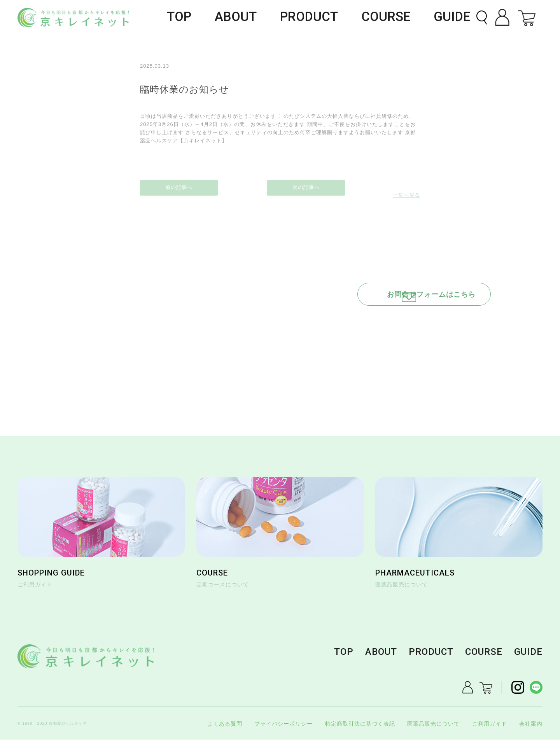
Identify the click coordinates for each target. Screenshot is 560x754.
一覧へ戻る (280, 183)
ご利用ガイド (490, 738)
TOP (234, 17)
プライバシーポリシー (283, 738)
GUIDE (457, 17)
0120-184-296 (387, 327)
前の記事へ (179, 183)
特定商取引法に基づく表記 (360, 738)
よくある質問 (225, 738)
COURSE (403, 17)
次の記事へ (381, 183)
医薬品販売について (433, 738)
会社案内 (531, 738)
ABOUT (282, 17)
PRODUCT (341, 17)
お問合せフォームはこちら (394, 289)
